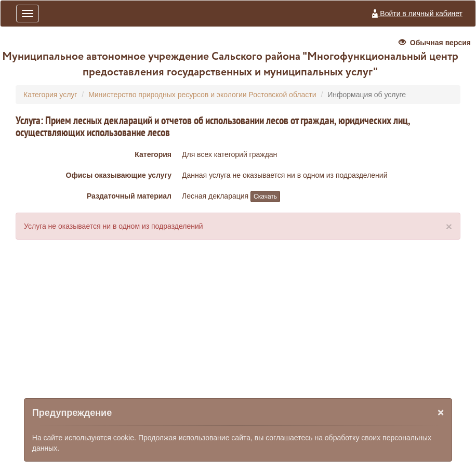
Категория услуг (50, 95)
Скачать (265, 196)
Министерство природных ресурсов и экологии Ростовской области (202, 95)
